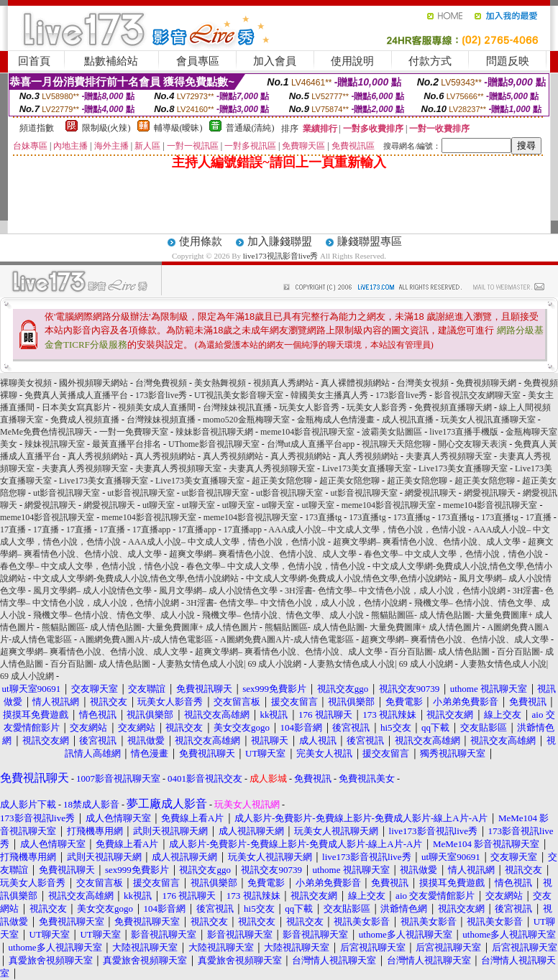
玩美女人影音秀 (309, 407)
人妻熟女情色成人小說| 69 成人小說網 (229, 664)
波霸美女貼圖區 (392, 432)
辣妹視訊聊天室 (55, 444)
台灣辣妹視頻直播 (161, 420)
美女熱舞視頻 (220, 383)
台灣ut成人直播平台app (311, 444)
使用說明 (352, 61)
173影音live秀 (161, 395)
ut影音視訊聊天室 (67, 493)
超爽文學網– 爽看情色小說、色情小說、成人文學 (427, 542)
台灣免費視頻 (161, 383)
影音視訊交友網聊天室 (477, 395)
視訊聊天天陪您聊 (396, 444)
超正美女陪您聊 (282, 481)
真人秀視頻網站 (98, 456)
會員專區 (198, 61)
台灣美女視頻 (423, 383)
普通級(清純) (250, 128)
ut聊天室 (159, 505)
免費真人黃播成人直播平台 (76, 395)
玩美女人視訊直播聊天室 (488, 420)
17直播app (151, 530)
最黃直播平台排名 (127, 444)
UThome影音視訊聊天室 (214, 444)
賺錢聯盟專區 (370, 241)
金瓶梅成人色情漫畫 (336, 420)
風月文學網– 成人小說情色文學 (92, 591)
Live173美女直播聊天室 (367, 468)
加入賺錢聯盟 (280, 241)
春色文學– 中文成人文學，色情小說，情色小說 (453, 554)
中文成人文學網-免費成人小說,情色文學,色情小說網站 (136, 578)
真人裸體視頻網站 (355, 383)
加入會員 (275, 61)
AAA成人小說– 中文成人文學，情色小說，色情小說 (367, 530)
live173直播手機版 (464, 432)
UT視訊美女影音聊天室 (239, 395)
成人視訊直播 (408, 420)
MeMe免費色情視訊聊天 (46, 432)
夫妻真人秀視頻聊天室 (449, 456)
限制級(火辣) (106, 128)
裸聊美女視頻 (26, 383)
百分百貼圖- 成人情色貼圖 (440, 652)
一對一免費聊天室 (134, 432)
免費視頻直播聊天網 (453, 407)
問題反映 (508, 61)
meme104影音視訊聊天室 (307, 432)
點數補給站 (111, 61)
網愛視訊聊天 (431, 493)
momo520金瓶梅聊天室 (246, 420)
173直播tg (323, 517)
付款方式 (430, 61)
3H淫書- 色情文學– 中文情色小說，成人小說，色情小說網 (395, 591)
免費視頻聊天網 (486, 383)
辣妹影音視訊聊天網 (214, 432)
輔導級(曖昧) (178, 128)
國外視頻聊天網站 (93, 383)
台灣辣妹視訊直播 (237, 407)
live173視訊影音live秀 (281, 256)
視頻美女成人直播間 (157, 407)
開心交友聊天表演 (472, 444)
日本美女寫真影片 (76, 407)
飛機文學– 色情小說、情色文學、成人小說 (114, 615)
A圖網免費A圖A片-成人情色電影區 (146, 639)
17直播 (539, 517)
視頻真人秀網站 (283, 383)
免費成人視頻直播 (85, 420)
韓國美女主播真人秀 (329, 395)
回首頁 (34, 61)
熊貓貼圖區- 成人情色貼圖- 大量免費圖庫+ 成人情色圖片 (150, 627)
